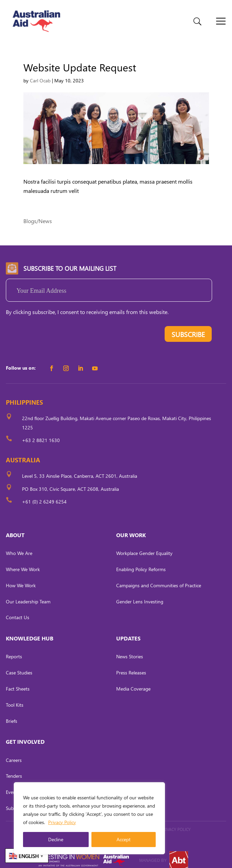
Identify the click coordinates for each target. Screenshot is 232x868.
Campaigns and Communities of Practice (159, 577)
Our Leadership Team (28, 593)
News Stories (130, 649)
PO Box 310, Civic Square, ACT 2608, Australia (70, 481)
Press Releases (131, 665)
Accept (124, 839)
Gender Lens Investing (140, 593)
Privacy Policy (62, 822)
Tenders (14, 768)
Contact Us (18, 609)
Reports (14, 649)
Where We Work (23, 561)
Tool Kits (15, 697)
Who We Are (19, 545)
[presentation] (58, 327)
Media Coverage (133, 681)
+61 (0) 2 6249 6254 (44, 493)
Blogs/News (38, 213)
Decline (56, 839)
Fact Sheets (18, 681)
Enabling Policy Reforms (141, 561)
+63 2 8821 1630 (41, 432)
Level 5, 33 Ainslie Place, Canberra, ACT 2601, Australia (80, 468)
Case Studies (19, 665)
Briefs (12, 713)
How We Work (21, 577)
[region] (89, 818)
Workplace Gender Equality (144, 545)
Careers (14, 752)
